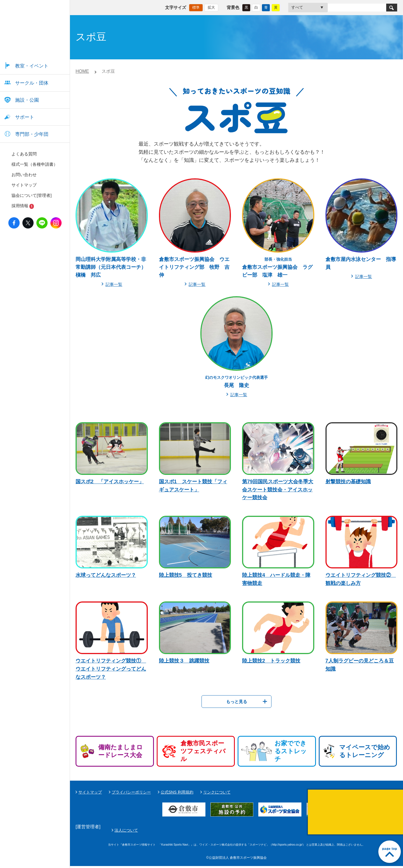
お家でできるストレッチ (291, 751)
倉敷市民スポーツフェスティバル (203, 751)
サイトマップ (90, 792)
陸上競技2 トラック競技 (271, 661)
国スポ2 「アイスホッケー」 (110, 482)
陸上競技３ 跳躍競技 (184, 661)
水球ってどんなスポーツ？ (106, 575)
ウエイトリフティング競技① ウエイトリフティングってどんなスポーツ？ (111, 669)
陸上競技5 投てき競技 (186, 575)
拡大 (211, 7)
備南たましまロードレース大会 (120, 751)
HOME (82, 71)
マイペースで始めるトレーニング (365, 751)
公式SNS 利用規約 (177, 792)
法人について (258, 831)
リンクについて (217, 792)
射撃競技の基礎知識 (348, 482)
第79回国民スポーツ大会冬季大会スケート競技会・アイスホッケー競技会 (278, 490)
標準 (196, 7)
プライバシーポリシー (131, 792)
